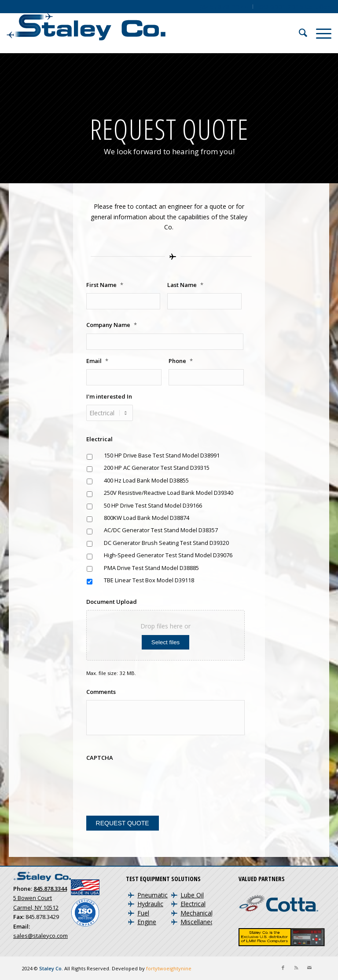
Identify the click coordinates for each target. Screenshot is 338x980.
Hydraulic (150, 904)
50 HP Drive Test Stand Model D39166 (153, 505)
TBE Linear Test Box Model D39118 (149, 580)
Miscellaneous (201, 922)
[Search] (299, 33)
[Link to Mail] (309, 968)
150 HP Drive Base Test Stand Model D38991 (162, 455)
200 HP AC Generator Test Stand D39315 (157, 468)
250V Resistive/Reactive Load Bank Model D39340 (169, 493)
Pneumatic (152, 895)
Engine (147, 922)
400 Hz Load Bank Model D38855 (146, 480)
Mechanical (197, 913)
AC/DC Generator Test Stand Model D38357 (161, 530)
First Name (105, 285)
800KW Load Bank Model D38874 (147, 518)
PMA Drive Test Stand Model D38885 (151, 568)
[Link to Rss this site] (296, 968)
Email (97, 361)
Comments (101, 692)
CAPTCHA (100, 758)
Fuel (143, 913)
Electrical (99, 439)
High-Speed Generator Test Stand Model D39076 (168, 555)
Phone (181, 361)
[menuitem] (224, 7)
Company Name (112, 325)
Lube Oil (192, 895)
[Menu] (319, 33)
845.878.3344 (50, 889)
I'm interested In (109, 397)
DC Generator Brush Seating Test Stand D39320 (166, 543)
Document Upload (112, 602)
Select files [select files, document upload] (165, 642)
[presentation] (153, 783)
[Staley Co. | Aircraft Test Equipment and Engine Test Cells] (86, 33)
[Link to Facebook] (283, 968)
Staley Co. (51, 968)
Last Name (185, 285)
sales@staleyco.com (40, 936)
